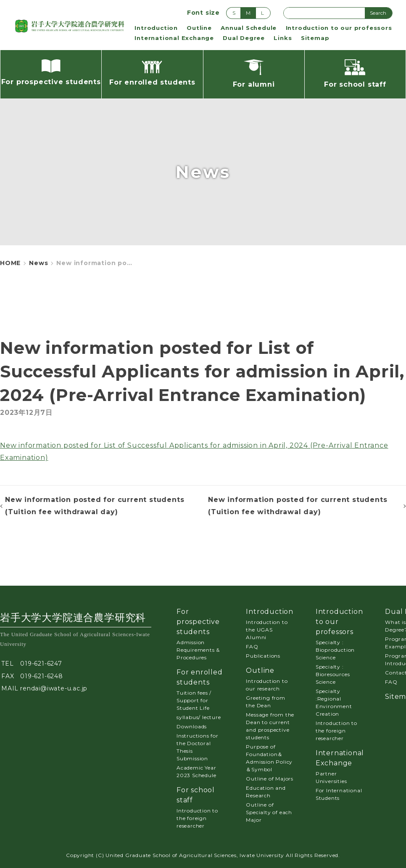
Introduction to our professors (339, 28)
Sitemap (315, 38)
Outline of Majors (270, 779)
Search (378, 13)
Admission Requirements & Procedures (198, 650)
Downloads (192, 726)
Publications (263, 656)
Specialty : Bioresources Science (333, 674)
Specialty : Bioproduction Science (335, 650)
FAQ (252, 646)
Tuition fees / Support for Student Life (194, 700)
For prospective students (198, 622)
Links (283, 38)
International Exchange (174, 38)
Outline (199, 28)
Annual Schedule (249, 28)
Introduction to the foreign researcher (197, 818)
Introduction (156, 28)
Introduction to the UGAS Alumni (267, 630)
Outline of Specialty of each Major (269, 812)
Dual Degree (244, 38)
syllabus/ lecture (199, 717)
